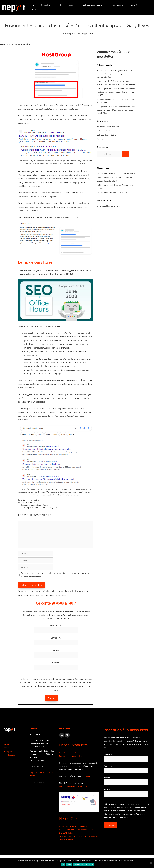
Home (31, 5)
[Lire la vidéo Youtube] (56, 300)
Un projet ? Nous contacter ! (108, 206)
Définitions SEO (104, 131)
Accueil (3, 44)
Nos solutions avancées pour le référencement (116, 173)
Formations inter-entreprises (71, 753)
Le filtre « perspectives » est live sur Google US (39, 508)
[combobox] (110, 154)
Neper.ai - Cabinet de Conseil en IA (73, 826)
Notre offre (49, 5)
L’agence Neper (70, 5)
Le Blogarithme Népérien (96, 5)
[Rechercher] (126, 154)
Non (69, 864)
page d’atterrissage (50, 163)
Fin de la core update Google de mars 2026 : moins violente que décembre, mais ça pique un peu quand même (117, 74)
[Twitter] (67, 735)
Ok (63, 864)
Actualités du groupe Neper (108, 127)
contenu (40, 359)
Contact (137, 5)
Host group (34, 502)
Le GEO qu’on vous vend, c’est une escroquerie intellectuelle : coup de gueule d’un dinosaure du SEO (116, 92)
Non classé (102, 139)
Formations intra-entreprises (71, 756)
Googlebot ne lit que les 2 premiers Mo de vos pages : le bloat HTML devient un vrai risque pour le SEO (116, 110)
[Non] (151, 863)
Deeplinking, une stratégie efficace (34, 505)
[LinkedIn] (62, 735)
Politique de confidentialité (84, 864)
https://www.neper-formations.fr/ (73, 786)
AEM (75, 161)
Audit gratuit (118, 5)
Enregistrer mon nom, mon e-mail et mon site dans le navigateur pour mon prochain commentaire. (55, 575)
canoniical (25, 502)
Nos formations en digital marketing (112, 192)
